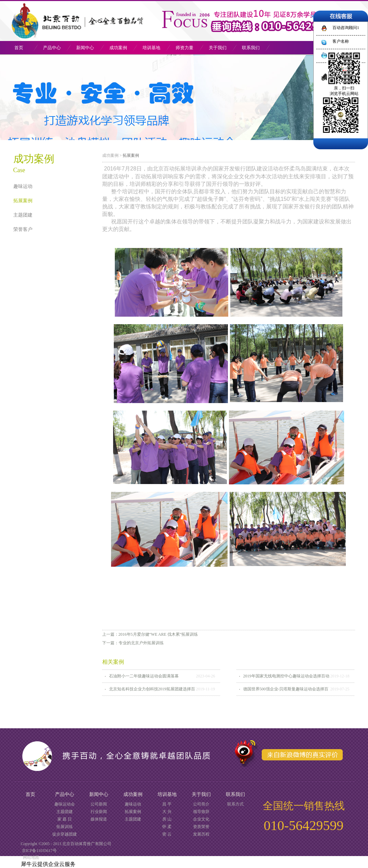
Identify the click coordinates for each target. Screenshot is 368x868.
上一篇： (150, 634)
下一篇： (133, 643)
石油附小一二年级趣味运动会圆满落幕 (144, 676)
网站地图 (30, 857)
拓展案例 (131, 155)
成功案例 (110, 155)
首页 (19, 48)
